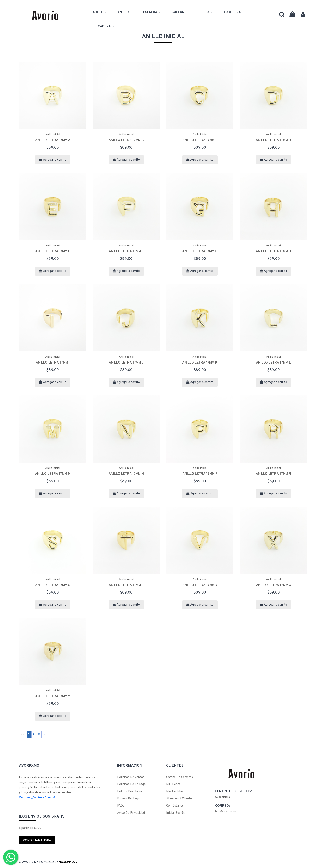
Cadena (106, 26)
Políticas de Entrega (131, 784)
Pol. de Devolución (130, 792)
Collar (180, 12)
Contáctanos (175, 806)
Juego (206, 12)
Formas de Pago (128, 799)
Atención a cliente (179, 799)
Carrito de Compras (180, 777)
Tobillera (234, 12)
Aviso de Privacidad (131, 813)
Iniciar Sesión (175, 813)
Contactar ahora (37, 840)
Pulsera (152, 12)
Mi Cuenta (173, 784)
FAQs (121, 806)
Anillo (125, 12)
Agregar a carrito (53, 160)
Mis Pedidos (175, 792)
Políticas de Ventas (131, 777)
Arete (100, 12)
